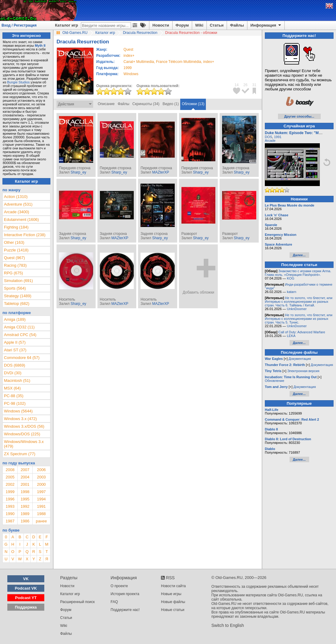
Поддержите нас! (125, 610)
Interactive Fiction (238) (25, 235)
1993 (10, 506)
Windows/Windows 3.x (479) (24, 444)
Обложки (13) (193, 104)
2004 (25, 477)
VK (26, 579)
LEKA (291, 336)
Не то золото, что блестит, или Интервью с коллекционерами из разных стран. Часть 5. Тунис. (299, 319)
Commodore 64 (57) (22, 358)
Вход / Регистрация (19, 25)
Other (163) (14, 242)
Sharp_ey (78, 172)
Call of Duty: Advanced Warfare (302, 332)
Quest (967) (15, 258)
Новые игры (171, 594)
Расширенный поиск (77, 602)
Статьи (217, 25)
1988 (41, 514)
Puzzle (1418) (16, 250)
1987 (10, 521)
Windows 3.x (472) (20, 419)
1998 (25, 492)
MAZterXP (161, 172)
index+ (129, 56)
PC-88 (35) (14, 396)
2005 (10, 477)
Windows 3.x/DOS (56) (24, 426)
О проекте (119, 586)
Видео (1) (171, 104)
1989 (25, 514)
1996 (10, 499)
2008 (10, 470)
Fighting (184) (16, 227)
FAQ (114, 602)
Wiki (199, 25)
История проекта (125, 594)
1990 (10, 514)
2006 (41, 470)
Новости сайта (173, 586)
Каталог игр (66, 25)
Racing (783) (15, 265)
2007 (25, 470)
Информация (266, 25)
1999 (128, 68)
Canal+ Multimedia (139, 62)
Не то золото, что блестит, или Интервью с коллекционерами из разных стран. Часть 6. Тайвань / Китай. (299, 302)
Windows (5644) (18, 411)
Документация (300, 359)
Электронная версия (303, 371)
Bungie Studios (18, 82)
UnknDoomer (297, 309)
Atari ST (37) (15, 350)
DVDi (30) (13, 373)
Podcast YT (26, 598)
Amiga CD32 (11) (19, 327)
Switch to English (228, 625)
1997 (41, 492)
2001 (25, 484)
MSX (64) (12, 388)
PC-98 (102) (15, 403)
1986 (25, 521)
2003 (41, 477)
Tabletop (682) (17, 304)
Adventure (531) (18, 204)
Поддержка (26, 607)
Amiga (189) (15, 319)
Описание (106, 104)
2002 (10, 484)
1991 (41, 506)
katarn (292, 292)
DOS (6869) (15, 365)
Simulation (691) (18, 281)
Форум (182, 25)
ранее (41, 521)
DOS (268, 137)
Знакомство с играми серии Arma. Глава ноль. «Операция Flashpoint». (298, 273)
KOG (290, 278)
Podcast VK (26, 588)
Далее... (299, 255)
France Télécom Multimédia (179, 62)
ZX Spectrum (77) (20, 454)
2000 (41, 484)
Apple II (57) (15, 342)
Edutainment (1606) (21, 220)
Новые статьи (173, 610)
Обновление (275, 381)
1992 (25, 506)
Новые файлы (173, 602)
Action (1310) (16, 197)
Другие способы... (299, 116)
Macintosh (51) (17, 381)
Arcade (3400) (16, 212)
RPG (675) (13, 273)
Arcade (270, 141)
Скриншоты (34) (146, 104)
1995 (25, 499)
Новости (161, 25)
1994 (41, 499)
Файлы (237, 25)
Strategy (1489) (18, 296)
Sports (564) (15, 288)
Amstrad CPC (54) (20, 335)
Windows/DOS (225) (22, 434)
